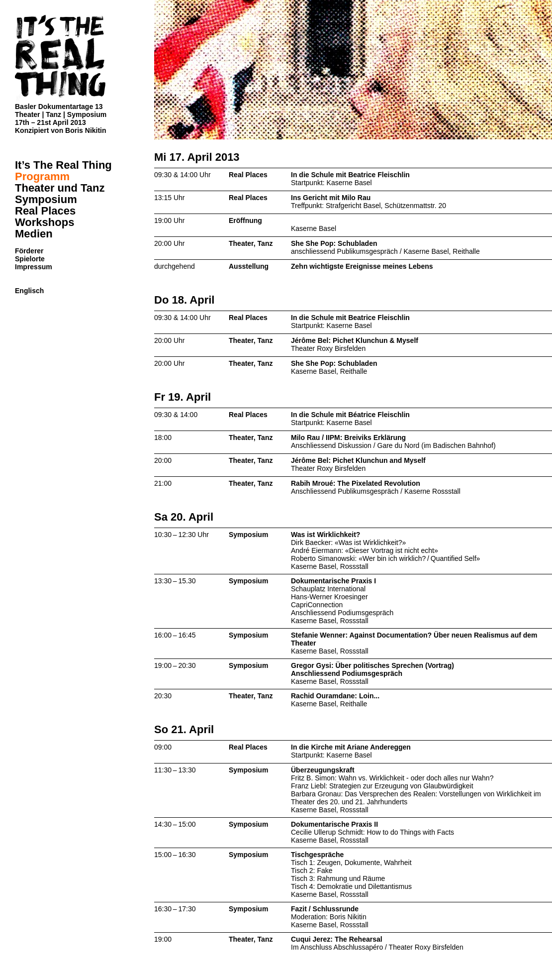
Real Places (45, 211)
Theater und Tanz (60, 188)
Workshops (45, 222)
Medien (34, 234)
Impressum (34, 267)
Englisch (29, 291)
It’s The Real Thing (63, 165)
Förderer (29, 251)
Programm (42, 176)
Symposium (46, 199)
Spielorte (30, 259)
